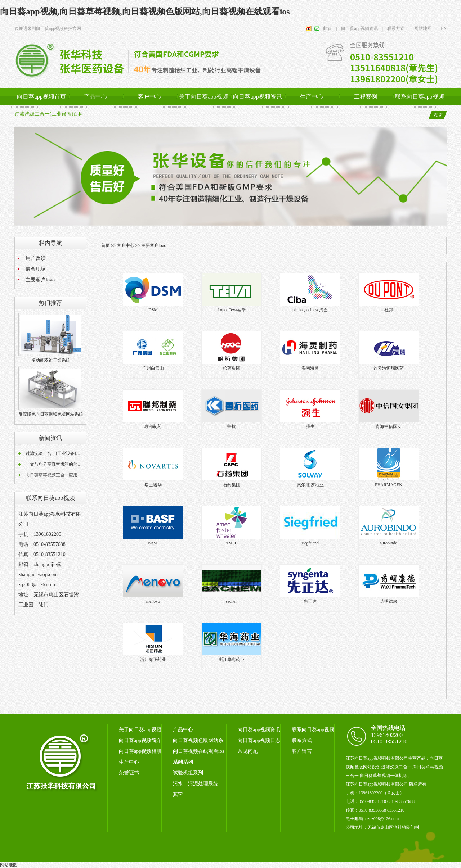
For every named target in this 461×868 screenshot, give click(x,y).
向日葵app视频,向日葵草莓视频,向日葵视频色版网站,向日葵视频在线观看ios (145, 12)
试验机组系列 (188, 773)
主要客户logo (40, 280)
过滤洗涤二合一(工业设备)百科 (49, 114)
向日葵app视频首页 (41, 97)
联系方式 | (396, 28)
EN (442, 28)
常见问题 (248, 751)
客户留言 (302, 751)
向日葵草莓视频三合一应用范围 (56, 475)
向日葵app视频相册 (140, 751)
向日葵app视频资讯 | (360, 28)
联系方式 (302, 740)
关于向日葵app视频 (203, 97)
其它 (178, 794)
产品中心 (95, 97)
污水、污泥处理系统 (196, 784)
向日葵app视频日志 (259, 740)
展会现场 (36, 269)
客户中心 (149, 97)
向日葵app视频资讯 (257, 97)
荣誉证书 (129, 773)
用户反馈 (36, 258)
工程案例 (366, 97)
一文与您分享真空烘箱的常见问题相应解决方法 (71, 464)
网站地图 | (423, 28)
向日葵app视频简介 (140, 740)
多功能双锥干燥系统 (51, 360)
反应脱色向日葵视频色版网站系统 (51, 414)
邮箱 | (330, 28)
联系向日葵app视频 (419, 97)
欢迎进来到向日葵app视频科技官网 (48, 28)
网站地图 (9, 865)
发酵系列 (183, 762)
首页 (106, 245)
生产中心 (312, 97)
